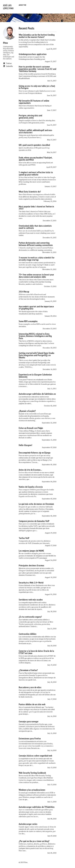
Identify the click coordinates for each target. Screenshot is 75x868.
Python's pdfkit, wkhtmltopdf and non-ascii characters (36, 130)
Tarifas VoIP (24, 537)
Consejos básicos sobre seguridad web (35, 754)
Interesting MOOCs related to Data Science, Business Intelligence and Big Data (35, 335)
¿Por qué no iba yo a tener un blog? (34, 840)
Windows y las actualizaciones (32, 789)
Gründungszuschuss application (33, 53)
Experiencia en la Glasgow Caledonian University (35, 374)
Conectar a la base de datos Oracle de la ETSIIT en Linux (36, 651)
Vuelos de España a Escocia (31, 486)
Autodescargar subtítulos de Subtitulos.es (37, 393)
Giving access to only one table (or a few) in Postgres (37, 86)
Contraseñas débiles (28, 633)
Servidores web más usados (31, 598)
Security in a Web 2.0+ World (31, 581)
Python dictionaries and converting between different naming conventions (36, 243)
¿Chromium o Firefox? (28, 669)
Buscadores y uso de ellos (30, 686)
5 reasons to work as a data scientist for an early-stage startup (37, 257)
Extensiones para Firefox (30, 737)
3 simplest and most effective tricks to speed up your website (36, 172)
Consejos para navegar (29, 720)
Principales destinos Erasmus (31, 564)
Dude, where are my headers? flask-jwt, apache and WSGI (35, 158)
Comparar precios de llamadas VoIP (34, 520)
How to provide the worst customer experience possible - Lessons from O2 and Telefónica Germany (37, 68)
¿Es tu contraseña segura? (30, 616)
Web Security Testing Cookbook (32, 772)
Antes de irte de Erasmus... (30, 469)
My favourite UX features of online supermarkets (34, 101)
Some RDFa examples (28, 320)
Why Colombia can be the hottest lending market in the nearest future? (37, 35)
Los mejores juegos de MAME (31, 550)
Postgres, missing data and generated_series (30, 115)
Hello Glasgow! (25, 444)
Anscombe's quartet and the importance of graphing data (36, 306)
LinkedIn (8, 65)
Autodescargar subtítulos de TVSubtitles (37, 806)
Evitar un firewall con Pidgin (31, 427)
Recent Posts (26, 27)
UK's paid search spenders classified (34, 144)
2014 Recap (24, 290)
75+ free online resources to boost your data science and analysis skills (36, 275)
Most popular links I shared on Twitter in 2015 (36, 206)
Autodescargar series (28, 823)
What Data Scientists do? (30, 190)
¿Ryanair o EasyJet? (27, 410)
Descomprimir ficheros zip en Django (35, 451)
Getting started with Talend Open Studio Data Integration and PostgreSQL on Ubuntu (36, 354)
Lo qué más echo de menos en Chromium (36, 503)
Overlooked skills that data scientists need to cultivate (35, 226)
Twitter (7, 62)
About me (22, 5)
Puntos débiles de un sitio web (32, 703)
